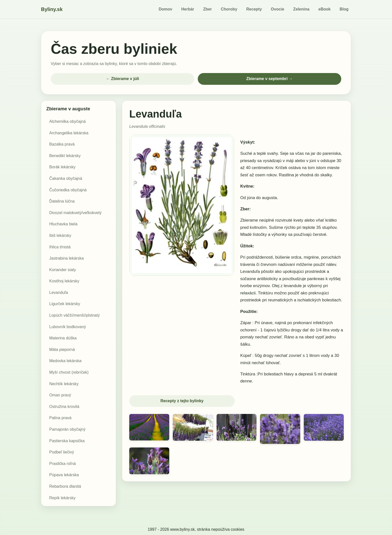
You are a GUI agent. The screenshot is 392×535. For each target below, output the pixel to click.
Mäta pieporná (62, 350)
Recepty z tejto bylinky (182, 401)
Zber (208, 9)
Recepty (254, 9)
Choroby (229, 9)
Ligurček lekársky (65, 304)
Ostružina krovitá (64, 407)
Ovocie (277, 9)
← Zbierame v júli (122, 79)
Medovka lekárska (65, 361)
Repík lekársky (62, 498)
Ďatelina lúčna (62, 201)
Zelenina (301, 9)
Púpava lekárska (64, 475)
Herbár (188, 9)
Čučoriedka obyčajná (68, 190)
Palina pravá (60, 418)
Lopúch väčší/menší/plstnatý (74, 316)
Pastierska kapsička (67, 441)
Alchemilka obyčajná (67, 122)
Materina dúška (63, 338)
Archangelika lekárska (69, 133)
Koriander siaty (63, 270)
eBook (325, 9)
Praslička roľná (62, 464)
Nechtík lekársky (64, 384)
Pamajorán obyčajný (67, 430)
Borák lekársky (62, 167)
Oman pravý (60, 395)
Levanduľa (59, 293)
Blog (344, 9)
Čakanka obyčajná (66, 179)
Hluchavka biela (63, 224)
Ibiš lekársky (60, 236)
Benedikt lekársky (65, 156)
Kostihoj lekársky (64, 281)
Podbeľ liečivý (62, 452)
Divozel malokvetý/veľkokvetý (75, 213)
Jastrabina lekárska (66, 258)
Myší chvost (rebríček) (69, 373)
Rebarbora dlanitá (65, 487)
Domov (165, 9)
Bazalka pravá (62, 144)
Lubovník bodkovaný (68, 327)
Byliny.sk (52, 9)
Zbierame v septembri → (269, 79)
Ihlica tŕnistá (60, 247)
